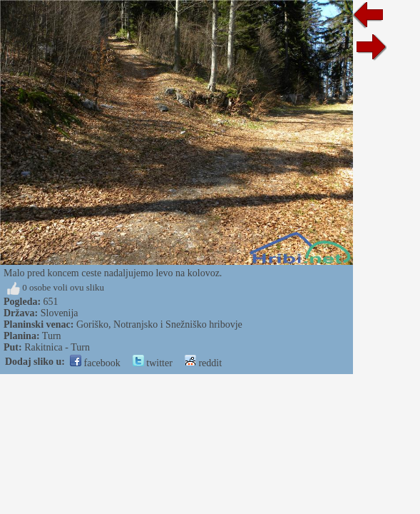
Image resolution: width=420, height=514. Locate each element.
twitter (153, 363)
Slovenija (60, 313)
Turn (52, 336)
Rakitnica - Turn (57, 347)
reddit (203, 363)
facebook (95, 363)
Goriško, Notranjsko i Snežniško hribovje (159, 324)
